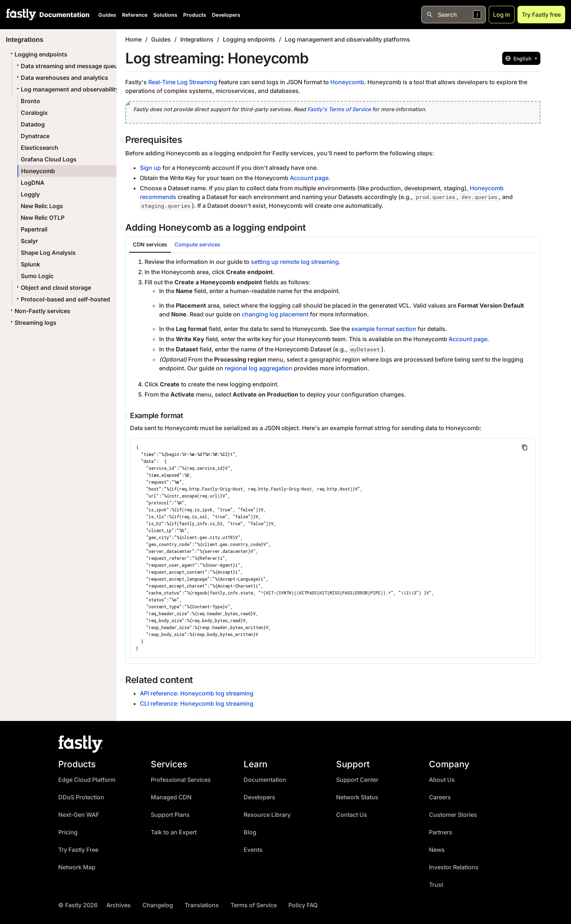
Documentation (265, 780)
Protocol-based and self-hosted (62, 299)
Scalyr (29, 241)
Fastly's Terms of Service (339, 109)
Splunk (30, 264)
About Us (442, 780)
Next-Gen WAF (79, 815)
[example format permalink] (127, 416)
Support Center (357, 780)
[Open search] (454, 15)
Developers (226, 15)
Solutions (165, 15)
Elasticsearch (40, 148)
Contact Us (352, 815)
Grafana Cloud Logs (49, 159)
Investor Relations (454, 867)
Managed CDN (171, 797)
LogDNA (33, 183)
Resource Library (267, 815)
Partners (441, 832)
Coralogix (34, 113)
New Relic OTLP (43, 218)
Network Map (77, 867)
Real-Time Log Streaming (183, 82)
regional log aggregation (259, 368)
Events (253, 850)
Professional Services (181, 780)
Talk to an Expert (174, 832)
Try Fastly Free (78, 850)
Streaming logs (33, 323)
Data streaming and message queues (70, 66)
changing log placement (275, 314)
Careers (440, 797)
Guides (107, 15)
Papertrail (34, 229)
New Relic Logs (42, 206)
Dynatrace (35, 136)
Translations (202, 905)
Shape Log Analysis (48, 253)
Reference (135, 15)
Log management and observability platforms (81, 89)
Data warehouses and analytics (62, 78)
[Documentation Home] (63, 15)
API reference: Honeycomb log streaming (197, 693)
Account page (309, 178)
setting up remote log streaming (295, 262)
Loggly (30, 194)
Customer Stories (453, 815)
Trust (436, 885)
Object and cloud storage (53, 288)
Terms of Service (254, 905)
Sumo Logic (37, 276)
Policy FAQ (303, 905)
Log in (502, 15)
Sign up (150, 168)
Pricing (68, 832)
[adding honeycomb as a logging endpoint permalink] (122, 228)
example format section (384, 329)
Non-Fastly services (40, 311)
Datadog (33, 124)
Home (133, 39)
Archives (119, 905)
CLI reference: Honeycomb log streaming (197, 703)
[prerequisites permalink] (122, 140)
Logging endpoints (38, 54)
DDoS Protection (81, 797)
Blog (250, 832)
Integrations (197, 39)
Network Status (357, 797)
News (437, 850)
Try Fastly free (541, 15)
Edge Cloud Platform (87, 780)
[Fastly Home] (21, 15)
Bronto (30, 101)
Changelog (158, 905)
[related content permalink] (122, 680)
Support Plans (170, 815)
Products (195, 15)
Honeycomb (38, 171)
